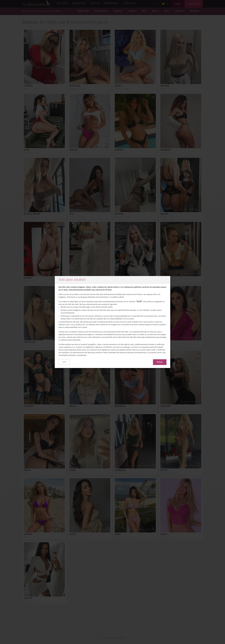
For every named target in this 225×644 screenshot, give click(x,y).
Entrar (160, 362)
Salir (64, 362)
